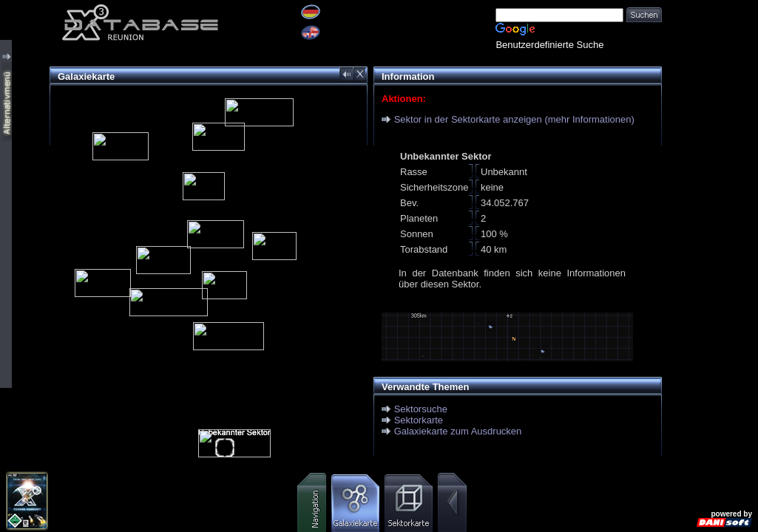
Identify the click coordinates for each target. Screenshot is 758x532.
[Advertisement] (710, 222)
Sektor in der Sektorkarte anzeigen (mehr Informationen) (514, 119)
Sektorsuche (421, 409)
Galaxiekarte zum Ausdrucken (458, 431)
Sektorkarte (419, 420)
